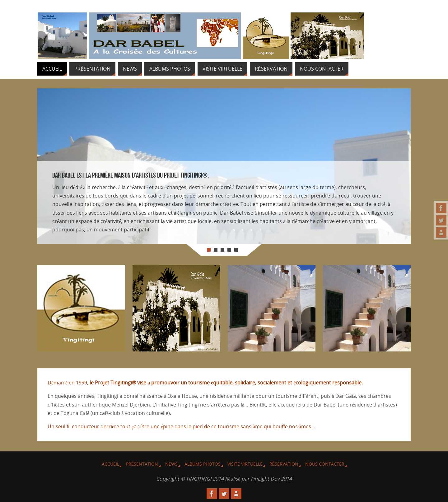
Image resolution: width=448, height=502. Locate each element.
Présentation (142, 464)
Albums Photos (203, 464)
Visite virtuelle (245, 464)
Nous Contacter (325, 464)
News (171, 464)
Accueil (110, 464)
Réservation (284, 464)
